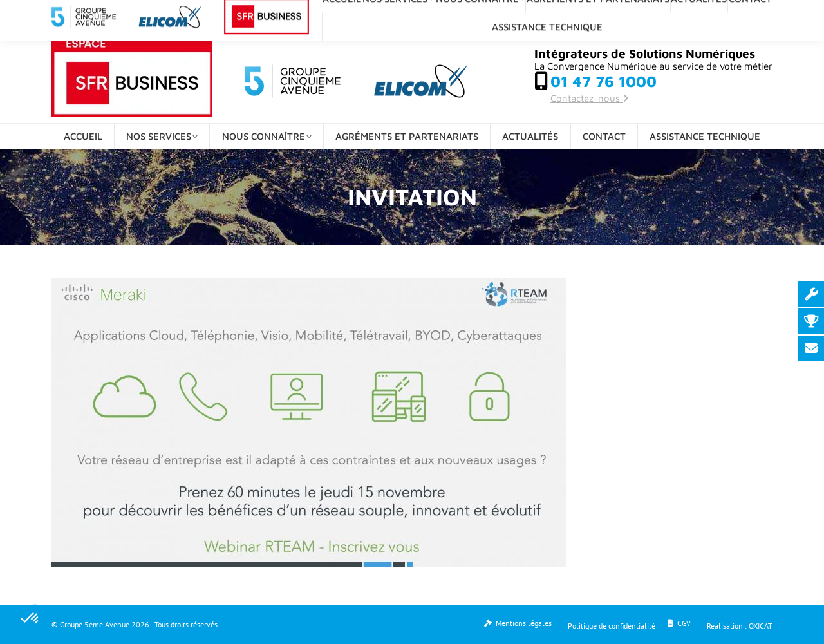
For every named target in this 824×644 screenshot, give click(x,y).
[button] (30, 619)
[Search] (665, 14)
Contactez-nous (589, 98)
